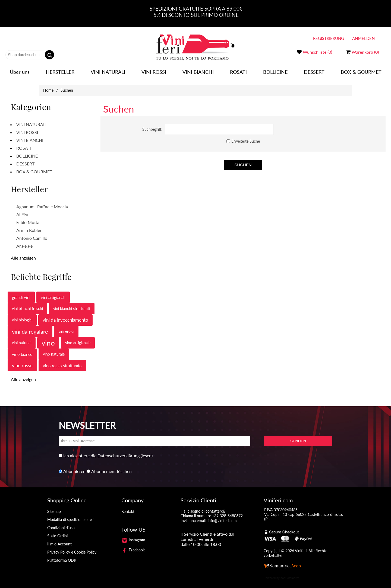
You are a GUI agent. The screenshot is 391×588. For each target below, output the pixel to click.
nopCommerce (290, 574)
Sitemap (54, 507)
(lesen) (147, 451)
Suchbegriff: (152, 125)
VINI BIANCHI (198, 74)
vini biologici (22, 316)
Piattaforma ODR (62, 556)
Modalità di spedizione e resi (71, 515)
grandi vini (21, 293)
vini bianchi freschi (27, 304)
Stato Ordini (57, 532)
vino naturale (54, 350)
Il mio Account (59, 540)
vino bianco (22, 350)
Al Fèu (22, 210)
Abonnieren (74, 467)
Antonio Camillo (32, 234)
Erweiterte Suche (246, 137)
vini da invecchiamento (65, 316)
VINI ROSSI (154, 74)
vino (48, 339)
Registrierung (329, 38)
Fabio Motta (28, 218)
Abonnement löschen (111, 467)
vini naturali (22, 339)
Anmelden (363, 38)
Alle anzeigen (23, 254)
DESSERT (314, 74)
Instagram (133, 536)
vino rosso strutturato (62, 362)
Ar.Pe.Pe (24, 242)
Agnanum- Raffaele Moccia (42, 202)
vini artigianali (53, 293)
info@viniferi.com (222, 517)
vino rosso (22, 361)
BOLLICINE (275, 74)
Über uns (20, 74)
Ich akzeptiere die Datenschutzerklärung (101, 451)
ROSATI (238, 74)
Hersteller (60, 74)
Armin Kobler (29, 226)
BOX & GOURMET (361, 74)
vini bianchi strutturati (72, 304)
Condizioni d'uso (61, 524)
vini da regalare (30, 327)
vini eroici (66, 327)
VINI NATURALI (108, 74)
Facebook (133, 546)
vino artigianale (78, 339)
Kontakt (128, 507)
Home (48, 86)
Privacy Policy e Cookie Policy (72, 548)
